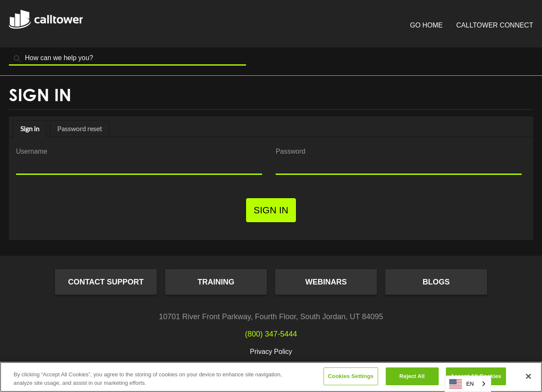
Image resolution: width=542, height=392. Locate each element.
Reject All (412, 376)
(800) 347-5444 (271, 334)
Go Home (426, 25)
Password (290, 151)
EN (462, 384)
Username (32, 151)
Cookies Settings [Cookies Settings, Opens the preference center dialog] (351, 376)
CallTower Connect (495, 25)
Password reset (80, 128)
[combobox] (468, 384)
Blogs (436, 282)
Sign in (30, 128)
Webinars (326, 282)
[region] (271, 377)
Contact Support (106, 282)
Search (17, 59)
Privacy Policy (271, 352)
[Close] (528, 376)
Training (216, 282)
